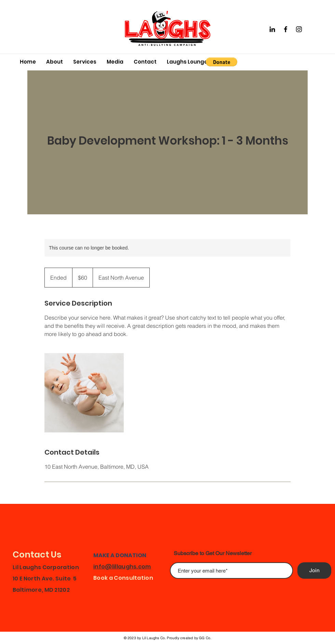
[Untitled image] (84, 393)
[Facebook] (286, 29)
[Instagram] (299, 29)
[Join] (314, 571)
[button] (222, 62)
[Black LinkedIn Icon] (272, 29)
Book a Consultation (123, 578)
